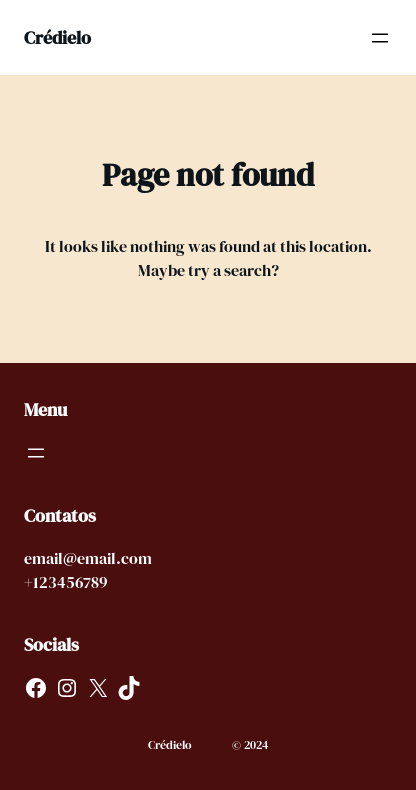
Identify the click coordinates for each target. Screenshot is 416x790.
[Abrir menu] (380, 38)
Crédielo (57, 37)
